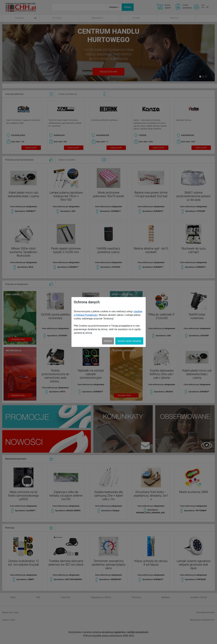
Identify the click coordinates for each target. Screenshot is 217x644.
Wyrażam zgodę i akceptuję (129, 341)
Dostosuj (108, 341)
